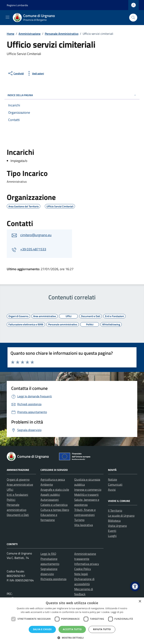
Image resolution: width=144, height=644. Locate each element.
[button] (135, 586)
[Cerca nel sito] (133, 18)
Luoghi (112, 536)
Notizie (112, 479)
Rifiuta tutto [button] (102, 629)
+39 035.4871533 (33, 249)
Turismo (79, 520)
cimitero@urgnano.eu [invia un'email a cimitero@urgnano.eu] (36, 235)
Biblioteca (114, 521)
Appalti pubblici (50, 495)
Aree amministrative (20, 484)
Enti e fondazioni (17, 495)
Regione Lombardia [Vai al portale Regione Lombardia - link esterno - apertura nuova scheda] (17, 5)
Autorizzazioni (50, 500)
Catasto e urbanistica (54, 505)
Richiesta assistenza (53, 579)
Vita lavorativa (84, 525)
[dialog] (72, 621)
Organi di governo (18, 479)
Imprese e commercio (88, 490)
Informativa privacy (87, 564)
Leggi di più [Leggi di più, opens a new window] (117, 612)
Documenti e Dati (18, 515)
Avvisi (112, 490)
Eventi (112, 531)
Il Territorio (115, 510)
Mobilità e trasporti (86, 495)
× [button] (140, 601)
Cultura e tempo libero (55, 510)
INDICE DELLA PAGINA (72, 95)
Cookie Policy (83, 569)
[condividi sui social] (16, 73)
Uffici (10, 490)
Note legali (81, 574)
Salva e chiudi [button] (42, 629)
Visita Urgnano (117, 526)
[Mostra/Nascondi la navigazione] (7, 17)
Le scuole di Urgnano (121, 516)
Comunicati (115, 484)
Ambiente (47, 484)
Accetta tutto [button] (72, 629)
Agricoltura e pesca (53, 479)
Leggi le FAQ (48, 554)
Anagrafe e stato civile (55, 490)
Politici (11, 500)
